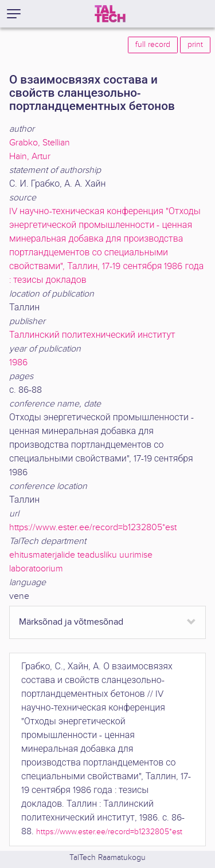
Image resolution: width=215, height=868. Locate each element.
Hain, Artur (30, 157)
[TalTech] (110, 14)
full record (153, 45)
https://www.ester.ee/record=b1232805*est (93, 528)
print (195, 45)
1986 (18, 363)
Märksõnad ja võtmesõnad (71, 622)
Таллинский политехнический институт (92, 335)
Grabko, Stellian (40, 143)
